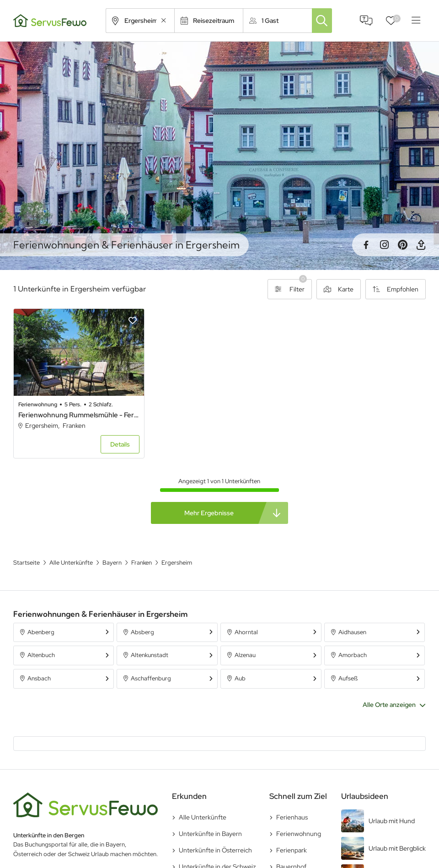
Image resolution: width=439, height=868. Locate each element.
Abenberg (41, 632)
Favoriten (397, 19)
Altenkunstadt (150, 655)
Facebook (366, 245)
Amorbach (353, 655)
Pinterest (402, 245)
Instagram (384, 245)
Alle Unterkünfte (203, 817)
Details (120, 444)
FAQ (366, 21)
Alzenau (245, 655)
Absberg (142, 632)
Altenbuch (41, 655)
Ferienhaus (292, 817)
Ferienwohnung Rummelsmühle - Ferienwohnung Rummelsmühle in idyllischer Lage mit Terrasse (79, 415)
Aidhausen (352, 632)
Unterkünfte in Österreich (215, 850)
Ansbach (39, 678)
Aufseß (348, 678)
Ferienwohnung (299, 834)
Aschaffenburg (151, 678)
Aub (240, 678)
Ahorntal (246, 632)
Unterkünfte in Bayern (210, 834)
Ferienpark (292, 850)
